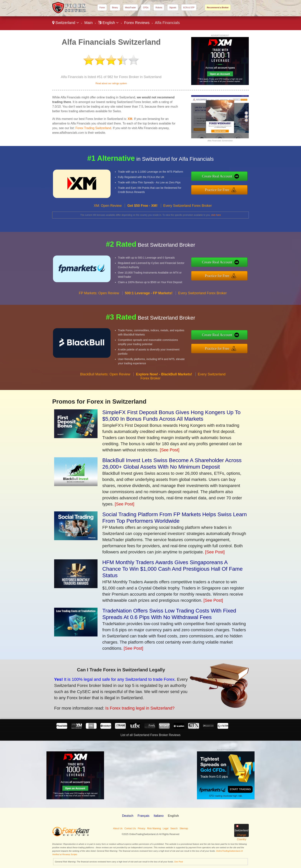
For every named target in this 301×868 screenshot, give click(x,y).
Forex (102, 7)
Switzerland (66, 23)
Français (143, 816)
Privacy (141, 828)
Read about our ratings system (111, 83)
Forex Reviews (137, 23)
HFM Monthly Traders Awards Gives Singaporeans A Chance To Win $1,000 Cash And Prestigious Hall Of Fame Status (172, 569)
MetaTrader (131, 7)
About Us (118, 828)
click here (216, 215)
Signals (173, 7)
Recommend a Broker (218, 7)
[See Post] (170, 450)
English (108, 23)
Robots (159, 7)
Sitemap (184, 828)
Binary (115, 7)
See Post (179, 862)
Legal (166, 828)
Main (88, 23)
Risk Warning (154, 828)
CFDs (146, 7)
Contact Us (130, 828)
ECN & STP (189, 7)
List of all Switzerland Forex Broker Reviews (150, 735)
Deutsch (128, 816)
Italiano (159, 816)
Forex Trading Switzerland (93, 128)
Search (174, 828)
